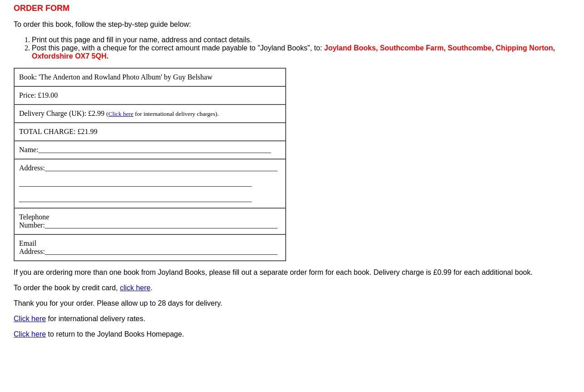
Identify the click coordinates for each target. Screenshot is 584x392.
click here (135, 288)
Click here (121, 114)
